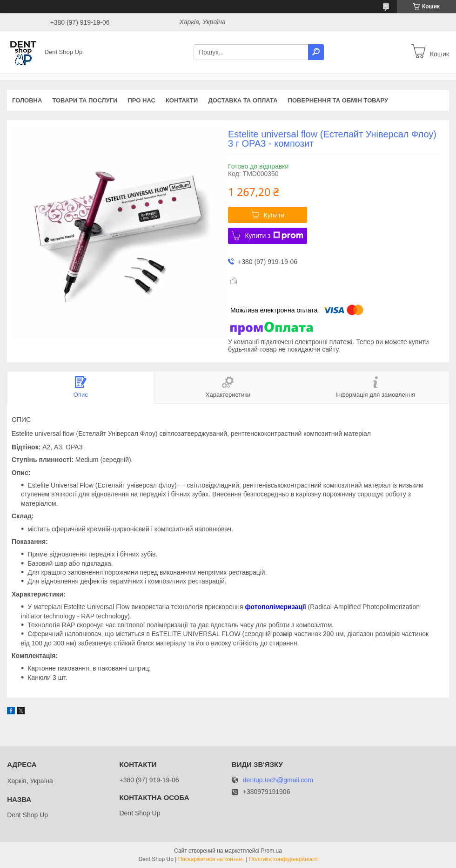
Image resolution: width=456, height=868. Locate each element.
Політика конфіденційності (283, 859)
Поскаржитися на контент (211, 859)
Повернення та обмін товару (338, 100)
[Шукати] (316, 52)
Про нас (141, 100)
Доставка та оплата (243, 100)
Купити (274, 215)
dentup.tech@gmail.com (278, 780)
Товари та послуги (85, 100)
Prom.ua (272, 851)
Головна (27, 100)
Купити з (274, 236)
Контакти (182, 100)
